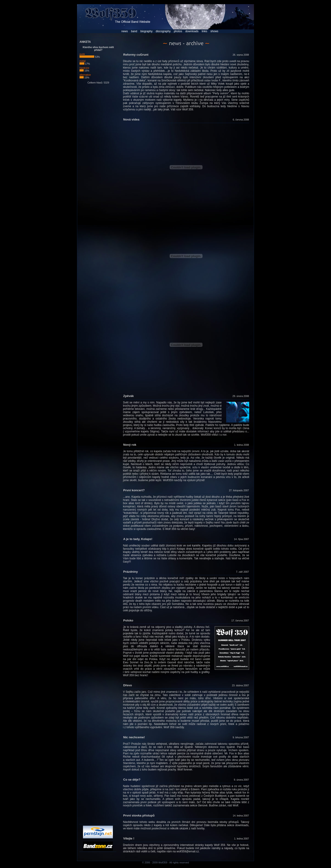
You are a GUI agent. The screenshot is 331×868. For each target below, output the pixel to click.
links (205, 31)
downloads (192, 31)
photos (178, 31)
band (134, 31)
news (125, 31)
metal (83, 62)
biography (147, 31)
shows (214, 31)
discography (163, 31)
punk (87, 55)
